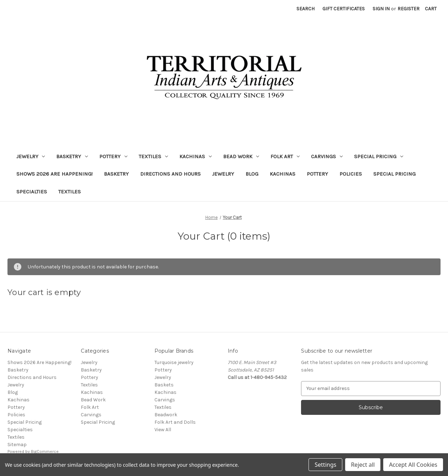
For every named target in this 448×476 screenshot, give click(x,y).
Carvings (327, 156)
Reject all (363, 465)
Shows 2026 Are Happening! (54, 174)
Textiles (153, 156)
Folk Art (285, 156)
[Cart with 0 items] (431, 9)
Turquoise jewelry (174, 362)
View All (163, 430)
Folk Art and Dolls (175, 422)
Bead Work (241, 156)
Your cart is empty (44, 292)
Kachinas (196, 156)
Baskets (164, 385)
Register (409, 9)
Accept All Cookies (413, 465)
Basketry (72, 156)
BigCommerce (45, 451)
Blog (252, 174)
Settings (325, 465)
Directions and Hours (170, 174)
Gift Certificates (344, 9)
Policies (351, 174)
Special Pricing (379, 156)
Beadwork (166, 415)
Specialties (32, 192)
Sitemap (17, 445)
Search (305, 9)
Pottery (113, 156)
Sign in (381, 9)
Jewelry (31, 156)
